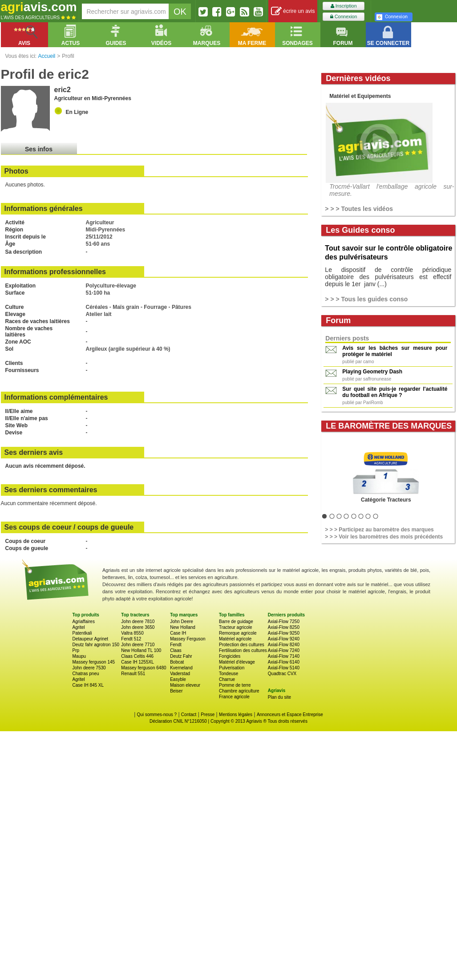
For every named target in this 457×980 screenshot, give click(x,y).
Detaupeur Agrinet (91, 639)
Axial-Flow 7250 (284, 622)
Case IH (178, 633)
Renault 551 (133, 674)
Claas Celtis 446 (137, 656)
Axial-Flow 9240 (284, 639)
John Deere (182, 622)
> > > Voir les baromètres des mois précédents (384, 537)
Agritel (79, 627)
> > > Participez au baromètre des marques (379, 530)
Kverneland (181, 668)
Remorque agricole (238, 633)
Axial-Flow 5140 (284, 668)
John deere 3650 (138, 627)
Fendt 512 (131, 639)
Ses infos (39, 149)
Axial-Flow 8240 (284, 645)
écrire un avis (293, 11)
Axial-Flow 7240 (284, 650)
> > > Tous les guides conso (366, 299)
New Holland (183, 627)
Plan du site (279, 697)
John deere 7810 (138, 622)
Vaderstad (180, 674)
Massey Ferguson (188, 639)
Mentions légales (236, 715)
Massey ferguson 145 (94, 662)
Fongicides (230, 656)
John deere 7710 (138, 645)
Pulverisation (232, 668)
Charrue (227, 679)
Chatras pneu (86, 674)
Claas (176, 650)
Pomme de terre (235, 685)
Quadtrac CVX (282, 674)
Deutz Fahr (181, 656)
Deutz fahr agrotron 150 (96, 645)
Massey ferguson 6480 (144, 668)
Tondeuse (228, 674)
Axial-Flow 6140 (284, 662)
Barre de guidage (236, 622)
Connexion (344, 17)
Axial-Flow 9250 (284, 633)
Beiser (176, 691)
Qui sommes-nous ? (157, 715)
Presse (208, 715)
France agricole (234, 697)
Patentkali (82, 633)
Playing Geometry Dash (372, 372)
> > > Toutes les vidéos (359, 209)
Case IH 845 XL (88, 685)
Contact (189, 715)
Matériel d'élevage (237, 662)
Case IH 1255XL (137, 662)
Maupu (79, 656)
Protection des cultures (242, 645)
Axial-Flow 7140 (284, 656)
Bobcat (177, 662)
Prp (76, 650)
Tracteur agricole (236, 627)
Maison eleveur (185, 685)
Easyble (178, 679)
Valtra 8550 (132, 633)
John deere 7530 (89, 668)
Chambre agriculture (239, 691)
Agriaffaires (84, 622)
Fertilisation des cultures (243, 650)
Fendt (176, 645)
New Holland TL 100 (141, 650)
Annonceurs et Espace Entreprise (290, 715)
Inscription (344, 6)
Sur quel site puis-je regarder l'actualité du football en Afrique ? (395, 392)
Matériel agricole (235, 639)
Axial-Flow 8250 (284, 627)
